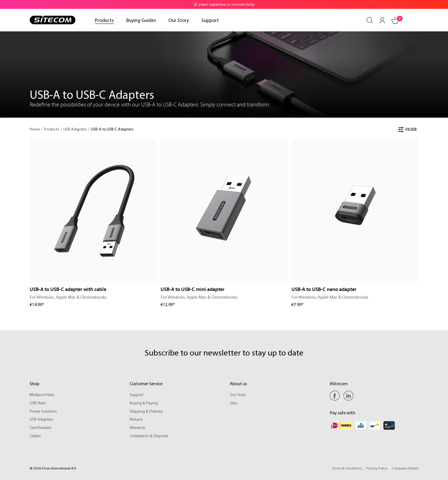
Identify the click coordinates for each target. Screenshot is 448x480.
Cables (35, 436)
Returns (136, 419)
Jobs (234, 403)
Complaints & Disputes (149, 436)
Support (136, 395)
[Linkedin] (348, 396)
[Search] (370, 20)
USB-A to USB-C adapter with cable (68, 289)
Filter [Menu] (407, 130)
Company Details (405, 468)
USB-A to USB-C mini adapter (192, 289)
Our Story (238, 395)
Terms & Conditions (347, 468)
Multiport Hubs (42, 395)
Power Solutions (43, 411)
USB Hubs (38, 403)
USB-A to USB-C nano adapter (324, 289)
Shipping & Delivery (146, 411)
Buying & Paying (144, 403)
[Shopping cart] (395, 20)
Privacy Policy (377, 468)
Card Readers (41, 427)
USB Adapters (41, 419)
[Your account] (382, 20)
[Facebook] (336, 396)
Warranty (137, 427)
